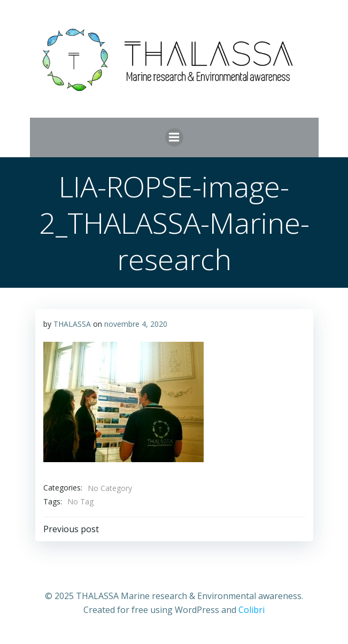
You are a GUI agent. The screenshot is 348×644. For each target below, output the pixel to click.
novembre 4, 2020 (136, 324)
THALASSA (72, 324)
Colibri (252, 610)
